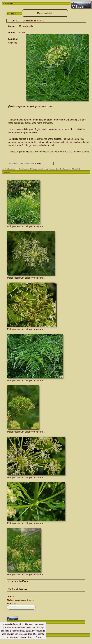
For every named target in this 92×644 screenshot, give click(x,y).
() (38, 164)
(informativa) (26, 637)
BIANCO (12, 603)
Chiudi (39, 637)
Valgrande (9, 4)
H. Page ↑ (11, 14)
